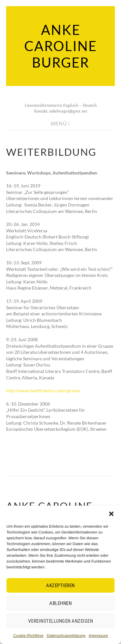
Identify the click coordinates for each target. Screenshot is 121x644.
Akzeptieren (60, 586)
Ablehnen (60, 603)
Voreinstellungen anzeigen (61, 621)
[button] (111, 514)
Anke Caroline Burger (60, 46)
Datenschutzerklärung (66, 636)
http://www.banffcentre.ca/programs (43, 391)
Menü (59, 124)
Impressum (98, 636)
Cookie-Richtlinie (28, 636)
